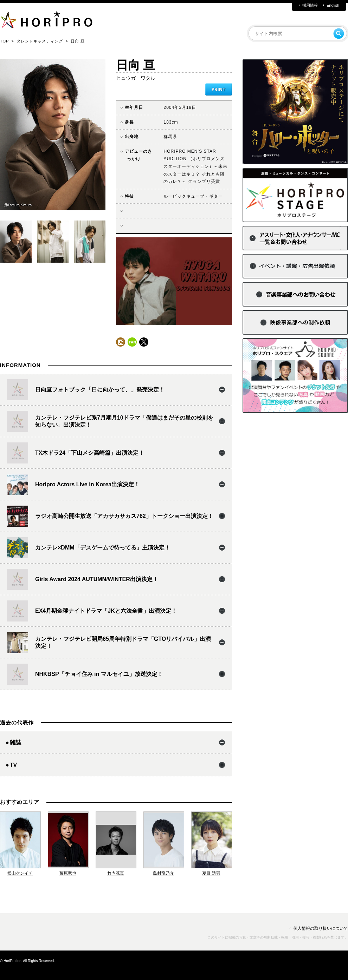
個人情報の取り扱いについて (321, 928)
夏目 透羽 (211, 873)
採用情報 (310, 5)
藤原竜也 (68, 873)
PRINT (219, 89)
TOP (4, 41)
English (333, 5)
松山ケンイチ (20, 873)
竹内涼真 (116, 873)
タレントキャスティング (40, 41)
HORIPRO (46, 21)
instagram (121, 342)
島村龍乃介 (163, 873)
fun (132, 342)
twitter (144, 342)
